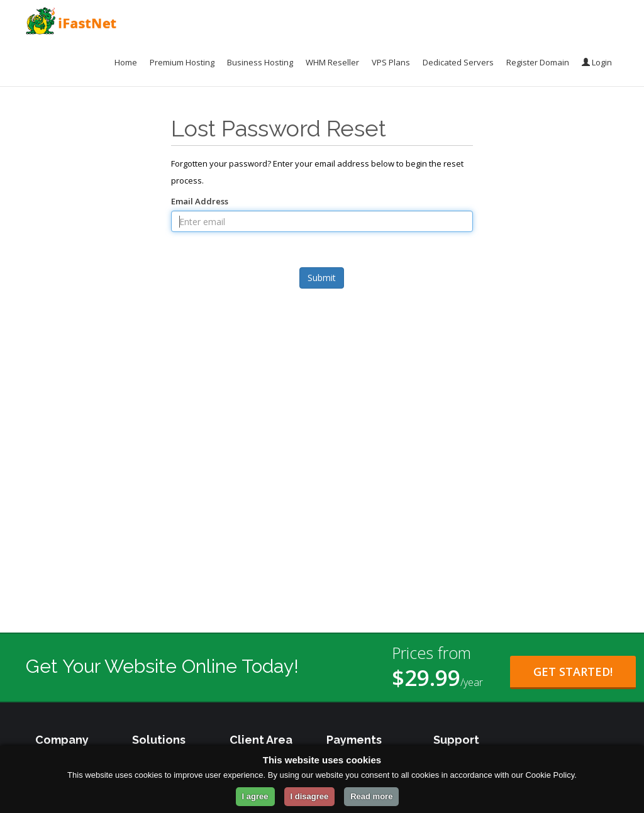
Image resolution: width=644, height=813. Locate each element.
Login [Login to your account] (597, 62)
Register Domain (538, 62)
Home (126, 62)
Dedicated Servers (458, 62)
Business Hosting (260, 62)
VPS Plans (391, 62)
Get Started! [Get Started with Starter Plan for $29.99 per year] (573, 672)
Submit (322, 278)
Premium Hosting (182, 62)
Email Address (200, 201)
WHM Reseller (332, 62)
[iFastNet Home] (71, 21)
